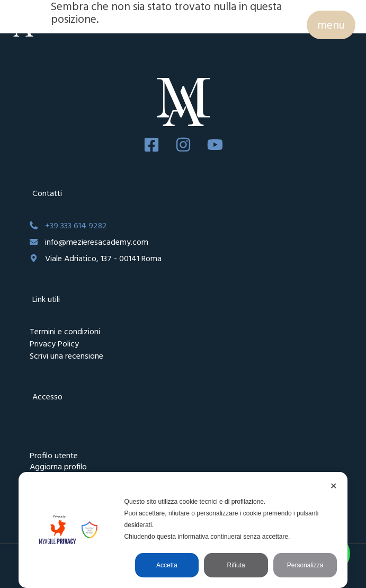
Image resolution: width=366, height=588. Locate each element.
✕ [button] (333, 486)
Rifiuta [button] (236, 565)
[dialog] (183, 530)
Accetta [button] (167, 565)
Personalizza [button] (305, 565)
